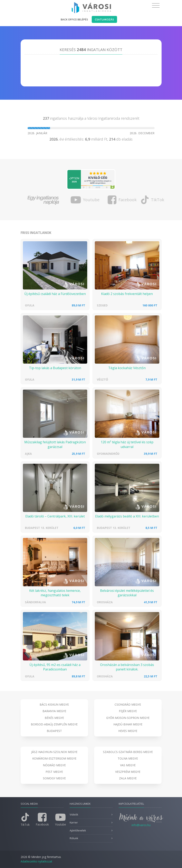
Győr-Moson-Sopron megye (128, 718)
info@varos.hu (141, 825)
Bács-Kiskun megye (54, 704)
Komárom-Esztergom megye (54, 758)
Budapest (54, 731)
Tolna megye (128, 758)
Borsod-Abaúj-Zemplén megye (54, 724)
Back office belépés (74, 19)
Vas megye (128, 765)
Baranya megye (54, 711)
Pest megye (54, 772)
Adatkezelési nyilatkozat (36, 861)
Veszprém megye (128, 772)
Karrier (74, 823)
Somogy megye (54, 778)
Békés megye (54, 718)
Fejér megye (128, 711)
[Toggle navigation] (156, 6)
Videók (74, 815)
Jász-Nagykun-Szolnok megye (54, 752)
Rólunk (74, 838)
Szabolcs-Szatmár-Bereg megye (128, 752)
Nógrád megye (54, 765)
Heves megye (128, 731)
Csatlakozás (104, 19)
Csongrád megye (128, 704)
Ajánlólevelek (78, 831)
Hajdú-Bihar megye (128, 724)
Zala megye (128, 778)
